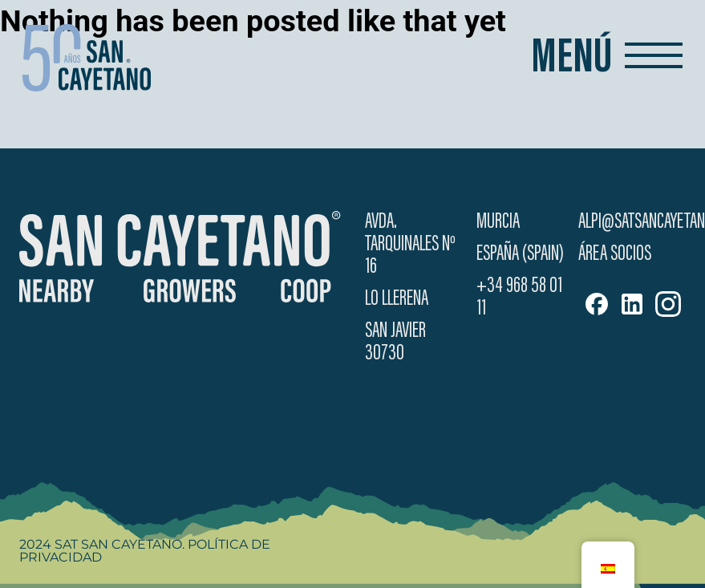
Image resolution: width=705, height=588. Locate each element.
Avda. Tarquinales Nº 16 (410, 245)
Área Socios (615, 254)
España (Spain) (520, 254)
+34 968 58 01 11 (519, 298)
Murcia (498, 222)
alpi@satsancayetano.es (632, 222)
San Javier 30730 (395, 343)
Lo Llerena (397, 299)
